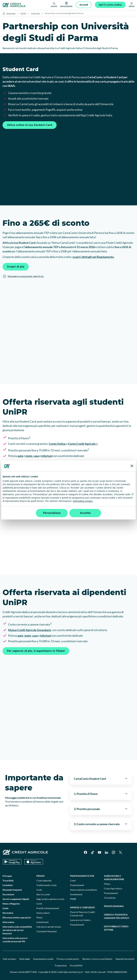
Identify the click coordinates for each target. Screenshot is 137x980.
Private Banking (114, 906)
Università (35, 13)
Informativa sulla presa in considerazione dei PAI (15, 940)
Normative (8, 913)
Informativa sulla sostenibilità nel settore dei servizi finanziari (17, 930)
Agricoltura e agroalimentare (114, 878)
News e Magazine (11, 904)
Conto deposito (44, 881)
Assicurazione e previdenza (83, 890)
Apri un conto (43, 894)
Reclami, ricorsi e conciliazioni (97, 959)
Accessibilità (76, 965)
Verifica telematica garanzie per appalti (116, 916)
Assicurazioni (43, 913)
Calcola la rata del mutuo (49, 927)
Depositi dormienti (125, 959)
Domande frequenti (12, 890)
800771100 (31, 972)
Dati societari (10, 959)
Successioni (8, 894)
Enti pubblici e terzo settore (116, 928)
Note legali (25, 959)
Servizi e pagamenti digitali (16, 899)
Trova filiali (8, 881)
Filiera (107, 884)
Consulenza (110, 898)
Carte (39, 904)
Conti (39, 890)
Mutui (39, 917)
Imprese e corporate (82, 907)
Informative (8, 922)
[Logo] (14, 5)
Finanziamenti (77, 885)
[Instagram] (113, 852)
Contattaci (8, 885)
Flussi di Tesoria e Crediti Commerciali (82, 914)
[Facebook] (86, 852)
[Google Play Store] (12, 862)
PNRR (73, 899)
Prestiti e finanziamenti (48, 908)
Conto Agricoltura (113, 888)
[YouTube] (99, 852)
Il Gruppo (7, 876)
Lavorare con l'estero (80, 920)
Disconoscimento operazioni (17, 917)
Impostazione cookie (43, 959)
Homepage (11, 13)
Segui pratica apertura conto (50, 899)
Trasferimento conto (46, 885)
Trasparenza (61, 965)
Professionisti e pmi (82, 876)
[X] (120, 852)
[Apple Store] (34, 862)
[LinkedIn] (106, 852)
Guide (5, 908)
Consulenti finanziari (47, 931)
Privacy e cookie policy (68, 959)
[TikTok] (92, 852)
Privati (23, 13)
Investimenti (43, 922)
